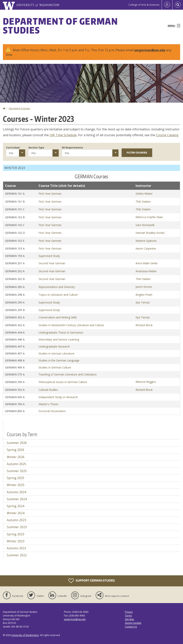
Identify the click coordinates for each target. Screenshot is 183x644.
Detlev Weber (144, 194)
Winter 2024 (16, 513)
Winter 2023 (16, 541)
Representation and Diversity (57, 287)
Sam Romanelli (145, 225)
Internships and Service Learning (59, 339)
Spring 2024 (15, 506)
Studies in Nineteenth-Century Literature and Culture (71, 325)
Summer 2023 (17, 527)
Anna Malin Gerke (147, 263)
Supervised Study (49, 256)
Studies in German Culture (55, 367)
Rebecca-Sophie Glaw (149, 217)
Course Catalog (167, 135)
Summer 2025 (17, 471)
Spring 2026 (15, 450)
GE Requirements (72, 148)
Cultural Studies (48, 390)
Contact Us (131, 627)
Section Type (36, 148)
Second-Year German (52, 263)
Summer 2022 (17, 555)
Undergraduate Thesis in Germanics (61, 332)
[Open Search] (178, 5)
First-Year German (50, 194)
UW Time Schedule (63, 135)
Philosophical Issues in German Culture (63, 382)
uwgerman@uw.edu (150, 50)
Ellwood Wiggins (146, 382)
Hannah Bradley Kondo (150, 233)
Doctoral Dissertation (52, 411)
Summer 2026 (17, 443)
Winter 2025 (16, 485)
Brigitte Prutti (144, 295)
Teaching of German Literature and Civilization (68, 374)
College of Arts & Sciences (144, 5)
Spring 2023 (15, 534)
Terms (128, 616)
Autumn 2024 (16, 492)
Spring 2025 (15, 478)
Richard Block (144, 325)
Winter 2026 (16, 457)
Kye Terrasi (143, 302)
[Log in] (167, 5)
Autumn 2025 (16, 464)
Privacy (129, 612)
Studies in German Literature (56, 353)
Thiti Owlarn (143, 202)
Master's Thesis (48, 404)
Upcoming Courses (19, 108)
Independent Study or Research (58, 397)
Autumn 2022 (16, 548)
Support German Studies (92, 581)
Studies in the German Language (59, 360)
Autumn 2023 (16, 520)
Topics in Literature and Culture (58, 295)
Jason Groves (144, 287)
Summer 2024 (17, 499)
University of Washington (25, 635)
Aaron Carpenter (146, 248)
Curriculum (13, 148)
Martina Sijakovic (146, 241)
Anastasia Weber (146, 271)
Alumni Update (133, 623)
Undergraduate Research (54, 346)
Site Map (130, 619)
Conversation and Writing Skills (58, 317)
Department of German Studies (60, 26)
